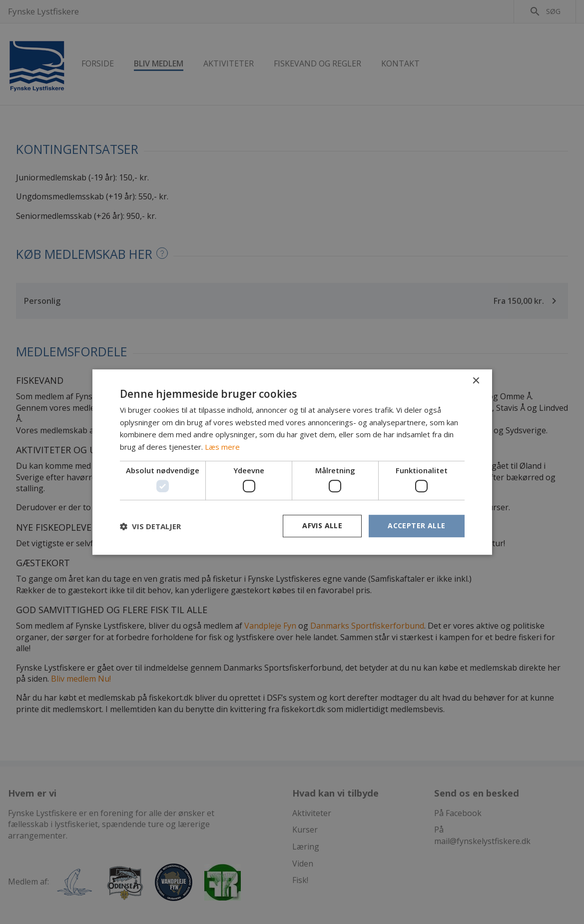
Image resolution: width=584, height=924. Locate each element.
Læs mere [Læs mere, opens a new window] (222, 447)
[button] (150, 526)
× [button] (476, 381)
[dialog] (292, 462)
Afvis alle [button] (322, 526)
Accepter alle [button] (416, 526)
